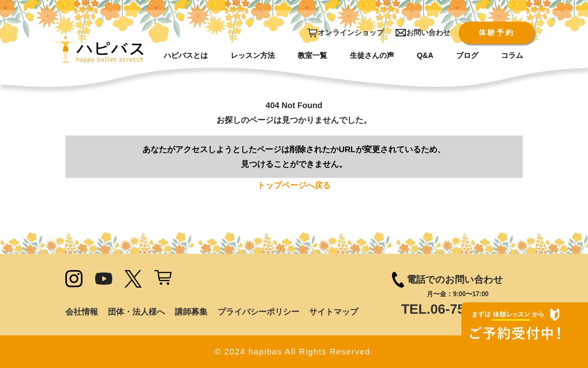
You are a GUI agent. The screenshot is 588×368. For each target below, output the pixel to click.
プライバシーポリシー (258, 312)
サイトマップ (334, 312)
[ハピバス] (98, 53)
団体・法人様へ (136, 312)
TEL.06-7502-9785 (458, 309)
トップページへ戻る (294, 185)
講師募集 (191, 312)
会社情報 (82, 312)
